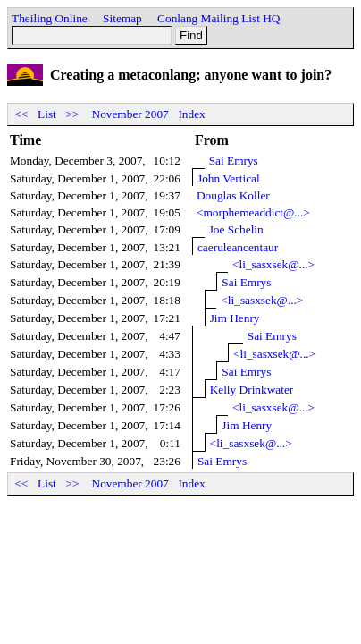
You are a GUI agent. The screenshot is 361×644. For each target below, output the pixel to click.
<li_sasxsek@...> (273, 264)
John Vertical (229, 178)
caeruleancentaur (238, 247)
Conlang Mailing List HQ (218, 18)
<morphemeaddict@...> (253, 212)
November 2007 (130, 114)
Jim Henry (235, 318)
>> (72, 114)
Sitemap (122, 18)
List (47, 114)
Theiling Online (50, 18)
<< (21, 114)
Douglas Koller (233, 195)
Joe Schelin (236, 229)
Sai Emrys (234, 161)
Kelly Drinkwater (252, 390)
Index (191, 114)
